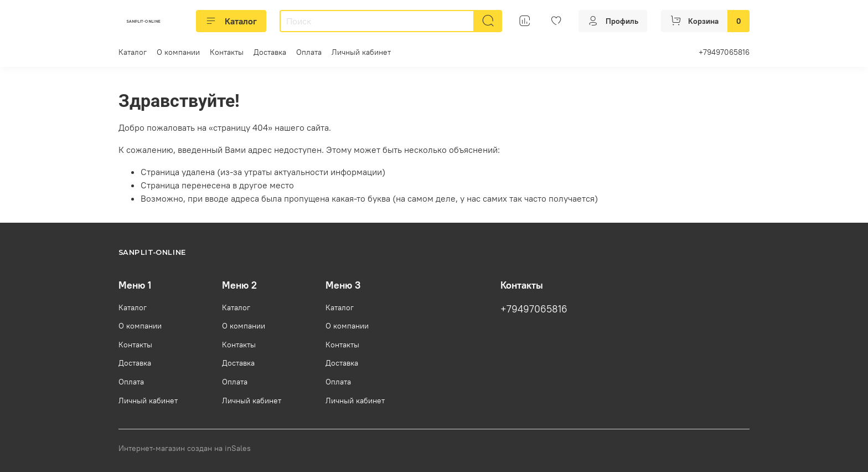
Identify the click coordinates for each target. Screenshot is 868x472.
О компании (178, 52)
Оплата (309, 52)
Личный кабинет (361, 52)
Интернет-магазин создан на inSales (185, 448)
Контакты (227, 52)
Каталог (231, 21)
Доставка (270, 52)
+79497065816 (724, 52)
